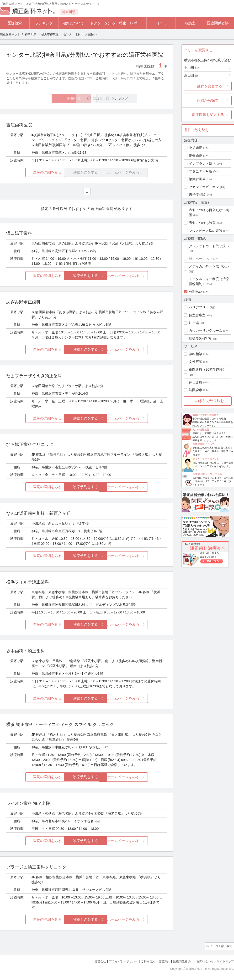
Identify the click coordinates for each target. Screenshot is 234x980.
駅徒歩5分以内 (200, 338)
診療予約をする (87, 276)
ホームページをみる (140, 276)
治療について (73, 23)
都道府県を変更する (208, 115)
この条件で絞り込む (208, 401)
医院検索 (15, 23)
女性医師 (196, 362)
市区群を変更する (208, 86)
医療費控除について (203, 444)
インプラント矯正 (202, 163)
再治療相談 (197, 195)
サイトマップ (225, 961)
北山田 (192, 68)
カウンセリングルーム (206, 331)
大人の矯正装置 (201, 430)
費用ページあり (201, 259)
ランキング (44, 23)
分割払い (196, 292)
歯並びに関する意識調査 (206, 415)
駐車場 (194, 323)
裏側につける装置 (202, 223)
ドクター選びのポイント (206, 459)
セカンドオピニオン (204, 187)
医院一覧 (39, 99)
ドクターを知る (103, 23)
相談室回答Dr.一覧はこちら (207, 474)
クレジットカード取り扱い (209, 246)
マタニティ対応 (201, 171)
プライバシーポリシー (116, 961)
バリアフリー (199, 307)
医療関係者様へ (220, 23)
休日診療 (196, 382)
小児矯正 (196, 148)
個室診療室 (197, 315)
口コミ (161, 23)
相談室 (190, 23)
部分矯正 (196, 156)
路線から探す (208, 100)
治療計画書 (197, 179)
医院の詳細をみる (33, 172)
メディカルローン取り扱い (209, 266)
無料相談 (196, 354)
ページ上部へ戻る (220, 946)
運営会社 (91, 961)
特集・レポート (132, 23)
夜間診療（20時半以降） (207, 369)
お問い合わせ (203, 961)
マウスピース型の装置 (206, 231)
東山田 (192, 75)
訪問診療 (196, 390)
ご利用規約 (142, 961)
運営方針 (159, 961)
